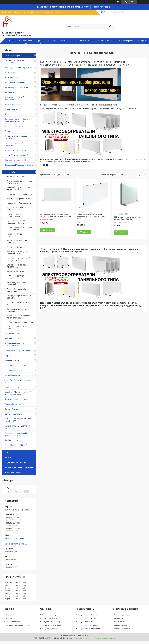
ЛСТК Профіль (11, 73)
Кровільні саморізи (13, 404)
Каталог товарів (26, 41)
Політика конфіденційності (105, 638)
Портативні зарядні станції (16, 399)
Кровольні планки (12, 387)
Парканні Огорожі (12, 338)
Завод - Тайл (119, 622)
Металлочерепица (126, 41)
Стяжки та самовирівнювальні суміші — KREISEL (18, 420)
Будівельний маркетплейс (16, 462)
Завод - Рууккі (119, 618)
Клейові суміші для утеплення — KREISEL (19, 427)
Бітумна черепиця (50, 618)
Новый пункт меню (13, 472)
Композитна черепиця (51, 625)
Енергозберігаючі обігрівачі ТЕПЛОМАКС (19, 290)
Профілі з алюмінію (13, 440)
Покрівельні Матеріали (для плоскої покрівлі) (16, 345)
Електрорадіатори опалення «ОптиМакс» (19, 182)
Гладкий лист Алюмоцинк (88, 625)
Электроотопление (106, 41)
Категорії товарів (101, 7)
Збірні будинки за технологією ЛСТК (18, 381)
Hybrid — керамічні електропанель (15, 215)
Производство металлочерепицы (19, 467)
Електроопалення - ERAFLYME (20, 322)
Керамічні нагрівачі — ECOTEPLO (16, 235)
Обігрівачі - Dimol (15, 247)
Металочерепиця (49, 615)
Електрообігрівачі (12, 172)
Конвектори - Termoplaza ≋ (19, 203)
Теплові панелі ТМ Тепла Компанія (18, 310)
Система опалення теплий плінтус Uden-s (18, 259)
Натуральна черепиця (51, 622)
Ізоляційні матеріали (13, 414)
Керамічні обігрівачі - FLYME (19, 199)
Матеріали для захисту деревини (19, 375)
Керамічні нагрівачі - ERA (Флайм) (18, 242)
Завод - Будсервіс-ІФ (122, 629)
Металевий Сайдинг (13, 334)
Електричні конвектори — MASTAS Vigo (18, 266)
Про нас (40, 41)
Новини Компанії (87, 41)
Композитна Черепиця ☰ (15, 160)
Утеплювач (9, 131)
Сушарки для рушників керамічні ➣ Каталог (17, 222)
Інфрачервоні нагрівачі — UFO (18, 328)
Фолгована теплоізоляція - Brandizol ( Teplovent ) (16, 434)
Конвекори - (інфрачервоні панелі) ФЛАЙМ (19, 189)
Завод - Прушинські (122, 615)
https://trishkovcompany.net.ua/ (18, 538)
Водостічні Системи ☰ (14, 82)
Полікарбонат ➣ (12, 78)
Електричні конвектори (17, 177)
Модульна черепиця (50, 629)
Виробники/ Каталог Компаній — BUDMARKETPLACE (18, 393)
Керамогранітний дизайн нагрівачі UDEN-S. (18, 253)
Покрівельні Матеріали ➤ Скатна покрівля (19, 166)
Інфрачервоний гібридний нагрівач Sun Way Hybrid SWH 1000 (91, 216)
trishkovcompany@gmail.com (16, 544)
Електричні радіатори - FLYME (20, 194)
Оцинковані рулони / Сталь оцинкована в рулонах (16, 120)
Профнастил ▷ (11, 92)
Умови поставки (13, 622)
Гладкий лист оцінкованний (89, 629)
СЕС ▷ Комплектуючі (13, 370)
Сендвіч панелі (11, 109)
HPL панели (10, 114)
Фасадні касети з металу (15, 150)
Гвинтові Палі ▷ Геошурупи (16, 365)
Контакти (52, 41)
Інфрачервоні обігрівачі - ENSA (18, 303)
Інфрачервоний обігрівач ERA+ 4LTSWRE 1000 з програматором (56, 215)
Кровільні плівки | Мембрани (17, 351)
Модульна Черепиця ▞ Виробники (14, 98)
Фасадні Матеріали (13, 104)
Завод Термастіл (120, 625)
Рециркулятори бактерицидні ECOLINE (20, 297)
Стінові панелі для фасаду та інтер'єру (17, 137)
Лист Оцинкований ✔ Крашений (18, 68)
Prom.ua (87, 636)
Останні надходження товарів (19, 625)
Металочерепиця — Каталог (17, 87)
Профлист (143, 41)
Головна (11, 41)
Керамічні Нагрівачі (15, 271)
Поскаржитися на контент (83, 638)
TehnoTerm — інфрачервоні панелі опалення (19, 317)
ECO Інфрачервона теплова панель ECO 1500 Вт (127, 218)
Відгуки (8, 457)
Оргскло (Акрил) (11, 409)
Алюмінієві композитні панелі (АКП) (14, 62)
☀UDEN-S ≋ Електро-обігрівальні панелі (16, 208)
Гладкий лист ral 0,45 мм (87, 615)
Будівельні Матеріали (14, 126)
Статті (73, 41)
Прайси (63, 41)
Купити (49, 230)
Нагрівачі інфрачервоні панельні (17, 277)
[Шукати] (110, 26)
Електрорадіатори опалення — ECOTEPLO (19, 228)
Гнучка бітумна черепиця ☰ (16, 155)
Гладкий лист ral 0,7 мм (87, 622)
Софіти (8, 355)
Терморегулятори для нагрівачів (17, 284)
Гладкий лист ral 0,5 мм (87, 618)
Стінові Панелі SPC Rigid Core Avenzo (17, 446)
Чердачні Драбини (12, 360)
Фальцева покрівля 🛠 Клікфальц (14, 144)
